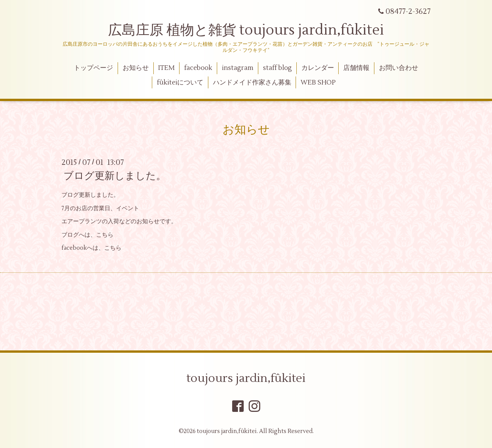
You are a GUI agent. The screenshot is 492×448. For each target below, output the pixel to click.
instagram (238, 68)
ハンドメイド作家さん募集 (252, 83)
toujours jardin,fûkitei (246, 378)
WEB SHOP (318, 83)
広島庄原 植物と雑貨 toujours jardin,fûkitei (246, 30)
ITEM (166, 68)
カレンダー (318, 68)
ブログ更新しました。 (115, 176)
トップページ (93, 68)
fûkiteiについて (180, 83)
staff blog (277, 68)
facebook (198, 68)
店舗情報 (356, 68)
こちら (105, 235)
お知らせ (136, 68)
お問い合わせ (399, 68)
